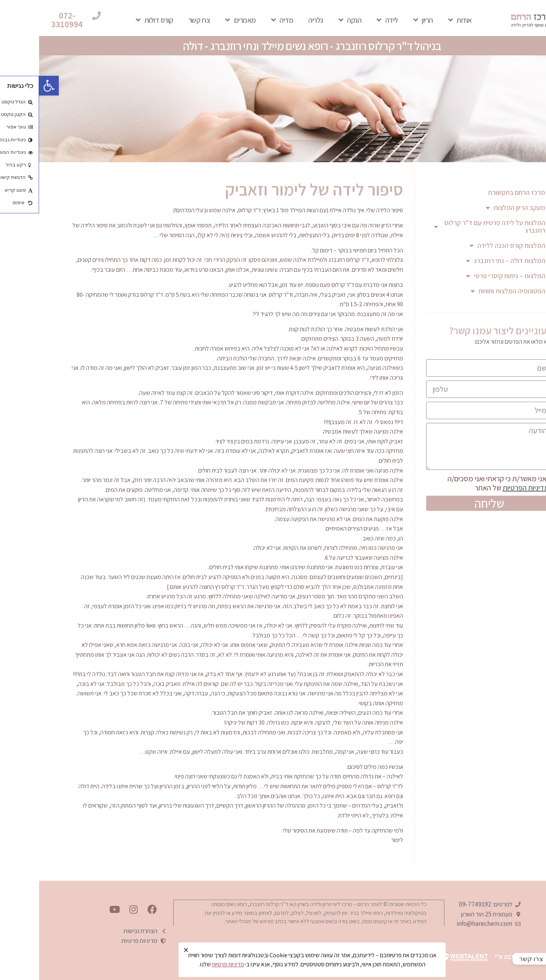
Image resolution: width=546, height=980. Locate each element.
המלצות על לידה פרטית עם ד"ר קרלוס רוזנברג (450, 226)
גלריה (277, 20)
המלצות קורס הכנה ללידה (468, 246)
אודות (421, 20)
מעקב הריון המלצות (476, 208)
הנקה (311, 20)
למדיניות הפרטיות (489, 488)
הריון (384, 20)
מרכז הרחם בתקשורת (478, 192)
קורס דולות (115, 20)
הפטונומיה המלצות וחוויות (469, 291)
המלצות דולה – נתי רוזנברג (467, 261)
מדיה (243, 20)
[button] (34, 20)
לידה (348, 20)
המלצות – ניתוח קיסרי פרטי (467, 276)
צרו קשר (160, 20)
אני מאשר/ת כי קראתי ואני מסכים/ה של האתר (461, 483)
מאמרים (202, 20)
